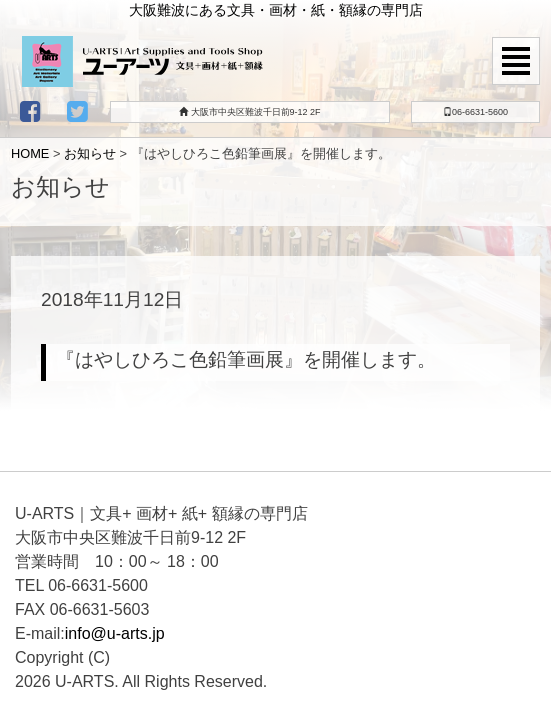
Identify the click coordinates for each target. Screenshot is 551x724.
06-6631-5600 (475, 112)
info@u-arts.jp (115, 633)
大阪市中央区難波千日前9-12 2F (250, 112)
